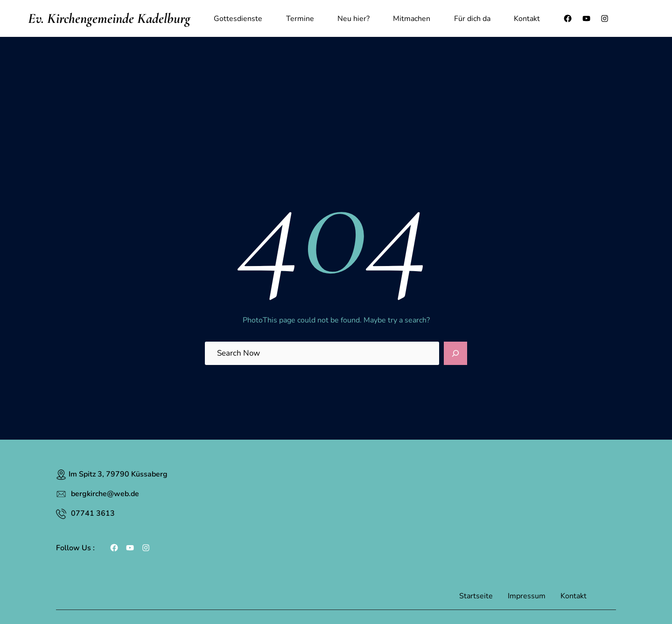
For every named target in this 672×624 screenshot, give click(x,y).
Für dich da (472, 19)
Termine (300, 19)
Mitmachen (412, 19)
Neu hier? (353, 19)
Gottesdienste (238, 19)
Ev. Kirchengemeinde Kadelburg (109, 18)
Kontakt (527, 19)
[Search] (455, 353)
